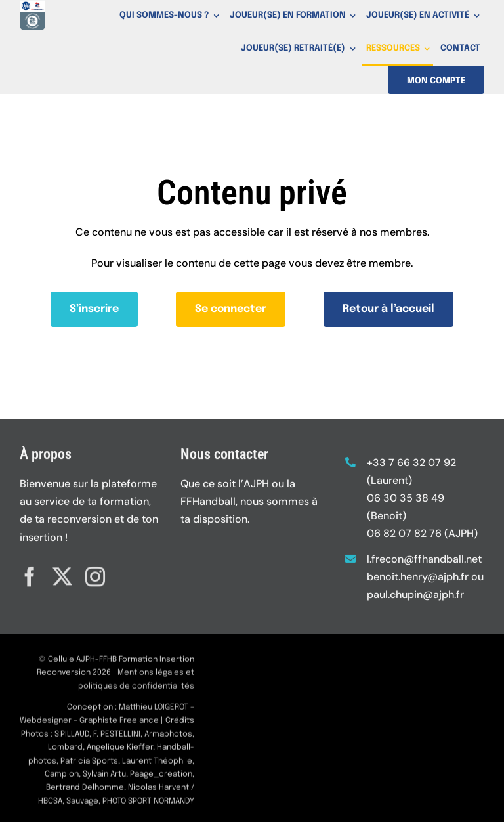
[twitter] (62, 573)
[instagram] (95, 573)
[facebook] (30, 573)
